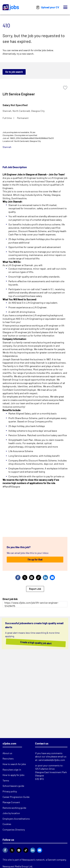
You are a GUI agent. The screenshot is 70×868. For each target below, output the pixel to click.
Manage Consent (11, 802)
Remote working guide (14, 808)
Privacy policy (10, 791)
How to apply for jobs (14, 775)
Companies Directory (14, 830)
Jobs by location (11, 813)
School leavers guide (13, 786)
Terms (6, 780)
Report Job (35, 589)
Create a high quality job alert (33, 643)
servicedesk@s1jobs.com (52, 760)
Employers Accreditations (16, 819)
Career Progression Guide (16, 797)
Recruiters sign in (12, 770)
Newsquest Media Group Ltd (17, 866)
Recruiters (8, 759)
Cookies (7, 824)
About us (7, 753)
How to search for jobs (14, 764)
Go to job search (14, 72)
